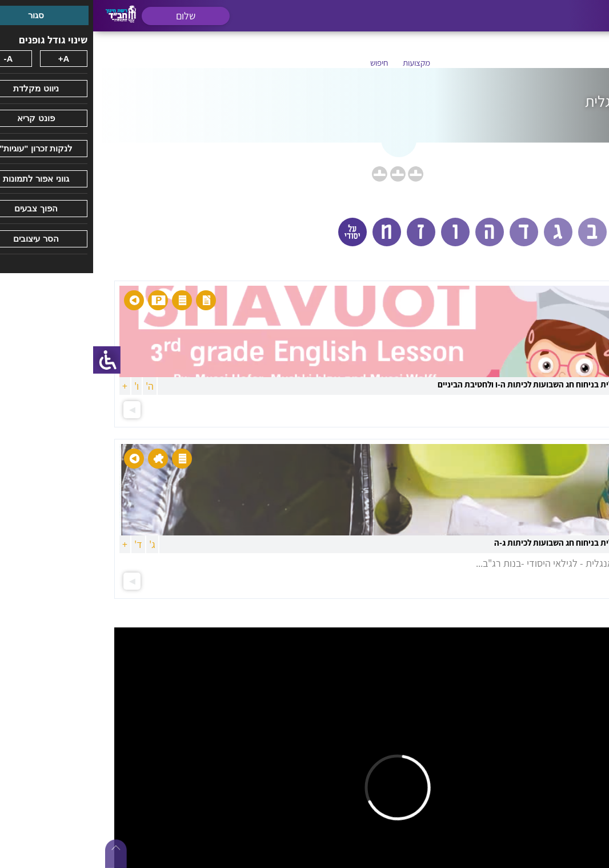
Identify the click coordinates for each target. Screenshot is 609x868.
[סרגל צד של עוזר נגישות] (14, 360)
